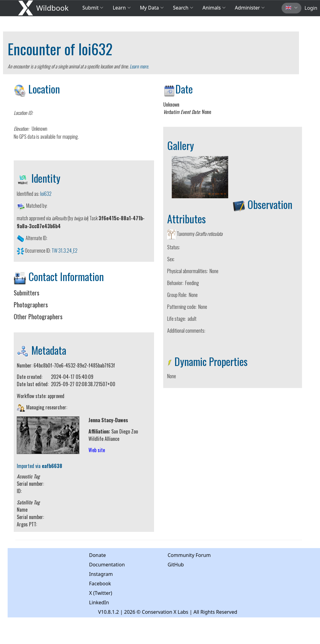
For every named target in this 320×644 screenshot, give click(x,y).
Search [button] (183, 8)
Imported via (40, 466)
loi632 (95, 49)
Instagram (101, 574)
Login (311, 8)
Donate (97, 555)
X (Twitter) (101, 593)
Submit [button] (93, 8)
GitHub (176, 565)
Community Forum (189, 555)
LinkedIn (99, 602)
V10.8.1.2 (108, 612)
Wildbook (52, 8)
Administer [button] (250, 8)
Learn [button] (122, 8)
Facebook (100, 584)
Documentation (107, 565)
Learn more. (139, 66)
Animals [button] (214, 8)
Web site (97, 450)
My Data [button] (152, 8)
